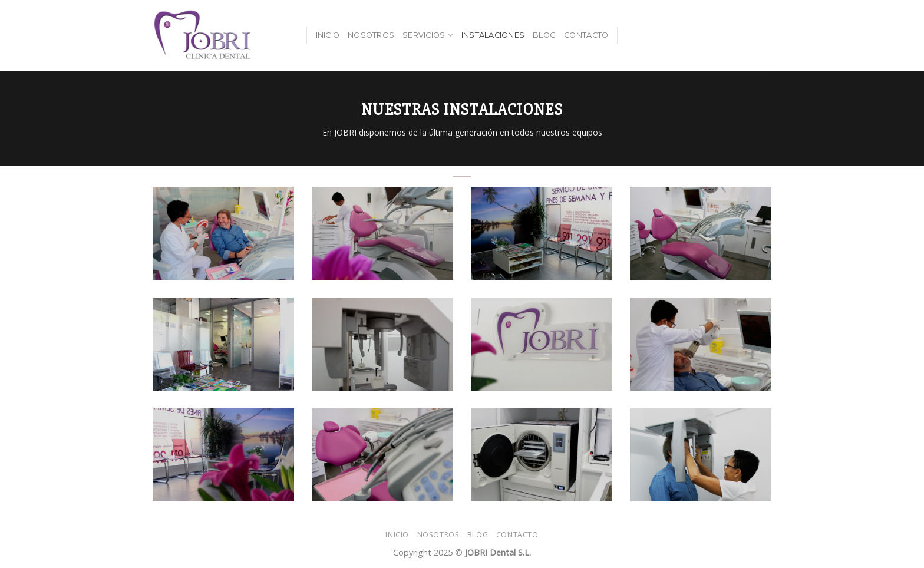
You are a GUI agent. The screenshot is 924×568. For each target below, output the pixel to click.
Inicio (328, 35)
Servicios (428, 35)
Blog (544, 35)
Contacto (586, 35)
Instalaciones (493, 35)
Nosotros (371, 35)
